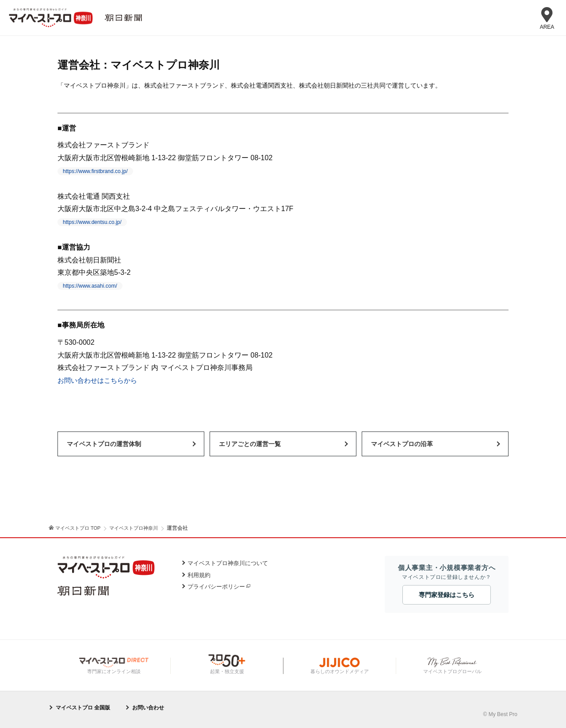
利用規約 (199, 575)
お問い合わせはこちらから (100, 380)
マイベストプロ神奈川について (228, 563)
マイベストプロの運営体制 (104, 444)
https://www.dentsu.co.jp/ (92, 222)
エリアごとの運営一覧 (250, 444)
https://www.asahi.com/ (90, 286)
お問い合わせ (148, 708)
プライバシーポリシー (216, 587)
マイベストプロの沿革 (402, 444)
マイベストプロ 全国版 (83, 708)
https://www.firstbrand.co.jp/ (95, 171)
